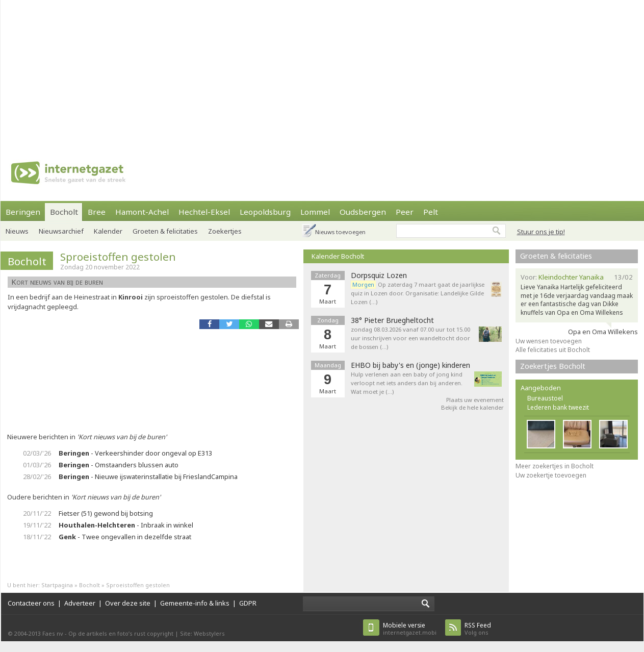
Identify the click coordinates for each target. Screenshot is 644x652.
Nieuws (17, 231)
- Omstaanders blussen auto (119, 465)
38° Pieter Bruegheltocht (392, 320)
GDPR (248, 603)
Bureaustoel (545, 398)
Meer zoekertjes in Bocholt (555, 466)
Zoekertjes (225, 231)
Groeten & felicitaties (165, 231)
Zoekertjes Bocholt (553, 366)
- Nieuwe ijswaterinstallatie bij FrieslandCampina (148, 477)
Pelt (431, 212)
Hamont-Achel (142, 212)
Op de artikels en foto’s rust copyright (121, 633)
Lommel (315, 212)
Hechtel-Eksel (204, 212)
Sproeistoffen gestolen (118, 257)
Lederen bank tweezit (558, 407)
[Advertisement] (299, 71)
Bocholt (64, 212)
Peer (405, 212)
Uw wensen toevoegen (549, 341)
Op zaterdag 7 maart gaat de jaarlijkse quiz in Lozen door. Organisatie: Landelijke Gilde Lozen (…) (418, 293)
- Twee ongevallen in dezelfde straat (125, 537)
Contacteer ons (31, 603)
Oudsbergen (363, 212)
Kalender (108, 231)
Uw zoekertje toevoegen (551, 475)
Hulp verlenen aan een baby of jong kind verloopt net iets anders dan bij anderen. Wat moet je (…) (407, 383)
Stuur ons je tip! (541, 232)
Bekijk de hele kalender (472, 407)
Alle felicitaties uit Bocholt (553, 350)
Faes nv (53, 633)
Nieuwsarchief (61, 231)
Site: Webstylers (202, 633)
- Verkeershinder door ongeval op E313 (135, 453)
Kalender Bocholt (338, 256)
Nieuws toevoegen (340, 232)
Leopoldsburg (265, 212)
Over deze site (128, 603)
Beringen (23, 212)
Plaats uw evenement (475, 400)
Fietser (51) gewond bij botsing (106, 513)
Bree (97, 212)
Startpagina (57, 585)
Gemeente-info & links (195, 603)
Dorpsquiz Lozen (379, 275)
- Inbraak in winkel (126, 525)
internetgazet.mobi (410, 629)
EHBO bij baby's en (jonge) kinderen (410, 365)
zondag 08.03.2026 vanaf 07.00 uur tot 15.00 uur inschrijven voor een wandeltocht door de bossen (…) (410, 338)
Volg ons (478, 629)
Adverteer (80, 603)
